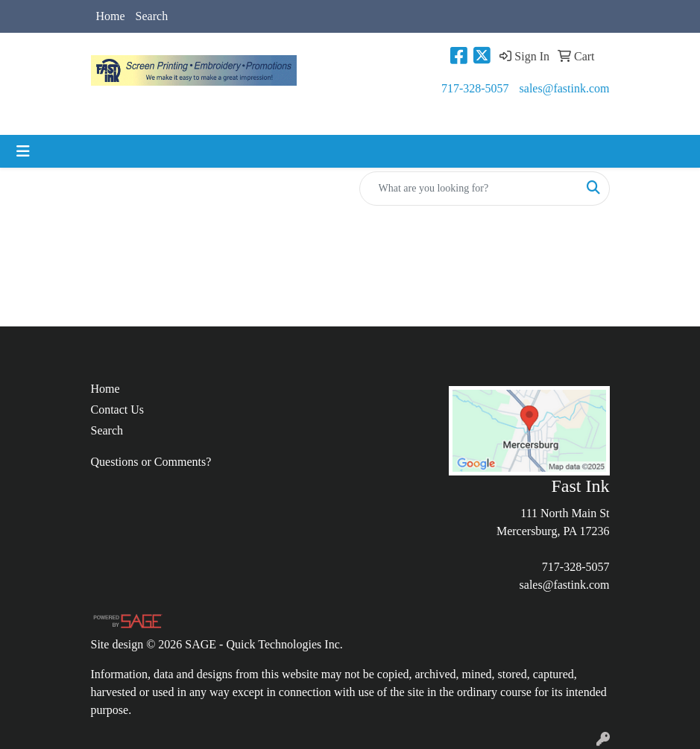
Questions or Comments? (151, 462)
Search (152, 16)
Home (111, 16)
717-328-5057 (475, 88)
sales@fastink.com (565, 88)
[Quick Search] (469, 189)
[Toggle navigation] (23, 151)
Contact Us (118, 410)
